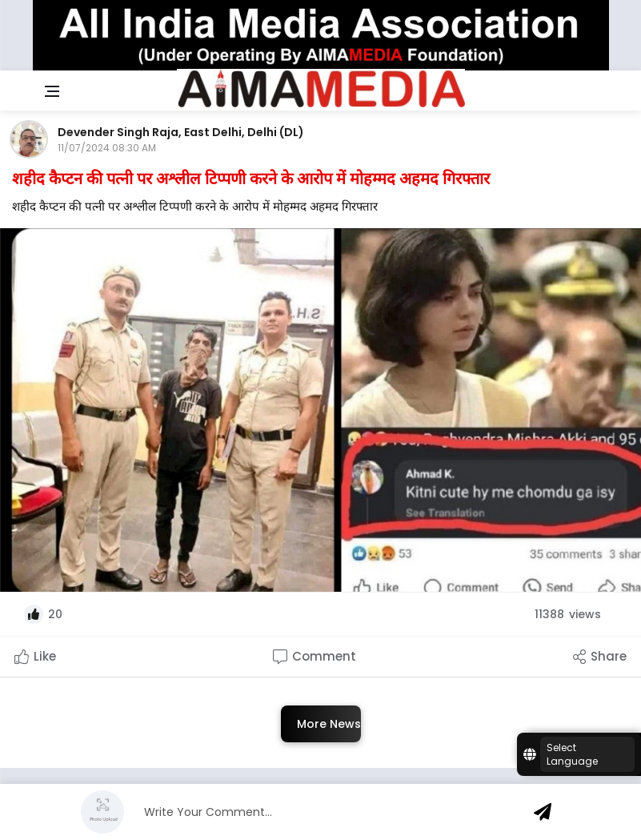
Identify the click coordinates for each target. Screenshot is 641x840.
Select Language (572, 754)
